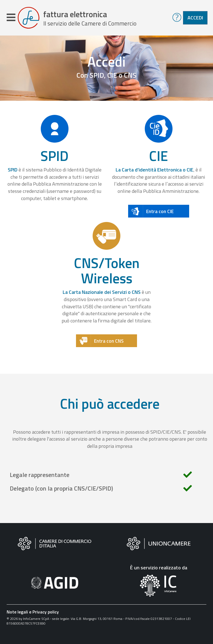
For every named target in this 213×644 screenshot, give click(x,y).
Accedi (195, 18)
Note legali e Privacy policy (33, 612)
